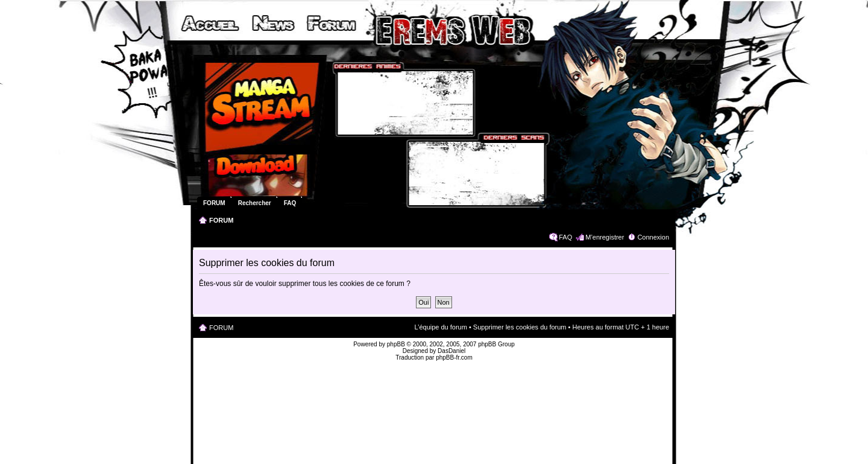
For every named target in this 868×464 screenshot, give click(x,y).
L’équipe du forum (440, 327)
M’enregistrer (605, 237)
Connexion (653, 237)
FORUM (221, 220)
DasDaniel (451, 351)
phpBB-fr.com (454, 358)
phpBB (396, 344)
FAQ (565, 237)
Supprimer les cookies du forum (520, 327)
